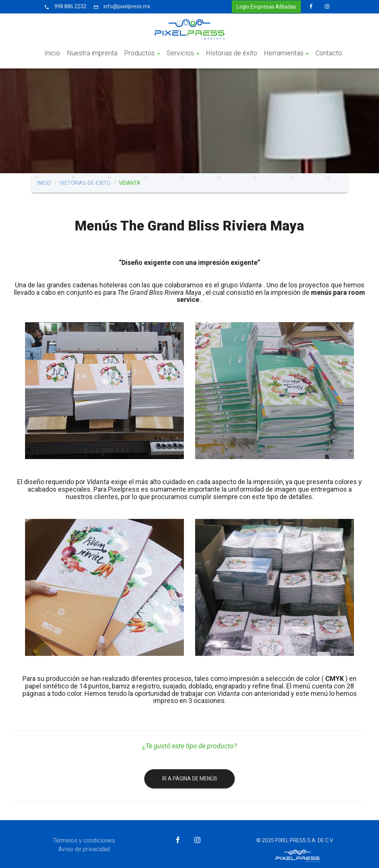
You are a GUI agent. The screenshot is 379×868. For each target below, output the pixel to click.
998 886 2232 (64, 6)
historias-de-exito (85, 183)
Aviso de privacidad (84, 849)
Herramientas (286, 53)
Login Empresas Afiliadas (266, 7)
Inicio (52, 53)
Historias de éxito (232, 53)
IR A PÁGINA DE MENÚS (190, 779)
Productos (142, 53)
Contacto (329, 53)
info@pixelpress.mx (121, 6)
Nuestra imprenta (92, 53)
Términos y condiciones (84, 841)
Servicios (183, 53)
